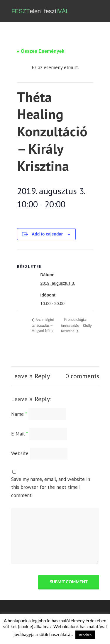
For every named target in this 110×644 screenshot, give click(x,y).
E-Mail (20, 434)
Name (19, 414)
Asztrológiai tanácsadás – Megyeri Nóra (43, 326)
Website (20, 453)
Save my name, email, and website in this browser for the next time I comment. (51, 487)
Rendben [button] (85, 635)
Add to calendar (47, 234)
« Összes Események (41, 51)
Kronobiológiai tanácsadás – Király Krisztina (76, 325)
